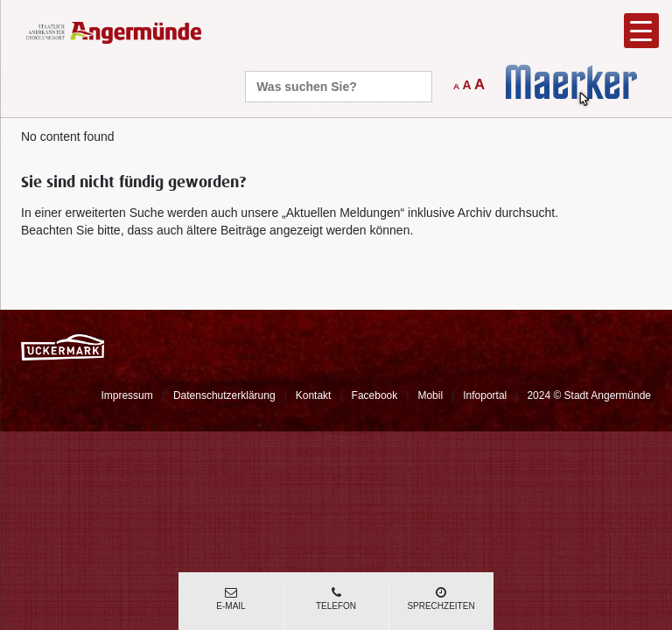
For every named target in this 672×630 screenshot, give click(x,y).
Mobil (430, 395)
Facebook (375, 395)
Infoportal (485, 395)
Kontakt (314, 395)
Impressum (126, 395)
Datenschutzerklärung (224, 395)
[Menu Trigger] (641, 31)
